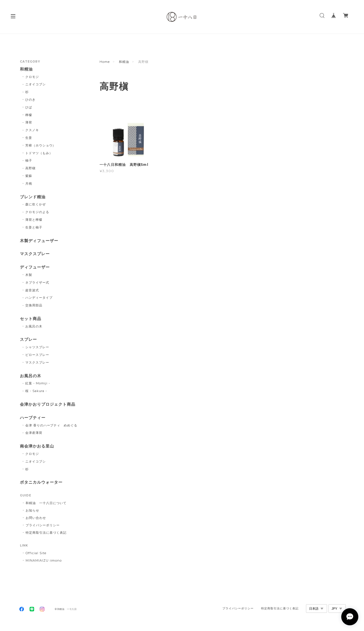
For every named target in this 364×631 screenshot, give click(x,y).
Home (105, 62)
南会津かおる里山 (37, 446)
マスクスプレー (35, 254)
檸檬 (29, 115)
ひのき (30, 100)
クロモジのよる (37, 212)
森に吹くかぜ (36, 204)
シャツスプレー (37, 347)
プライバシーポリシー (43, 525)
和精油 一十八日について (46, 503)
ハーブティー (33, 418)
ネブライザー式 (37, 282)
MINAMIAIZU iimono (44, 560)
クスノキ (32, 130)
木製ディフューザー (39, 241)
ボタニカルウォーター (41, 482)
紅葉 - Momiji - (38, 383)
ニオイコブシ (36, 84)
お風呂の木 (34, 326)
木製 (29, 275)
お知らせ (32, 510)
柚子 (29, 160)
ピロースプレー (37, 355)
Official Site (36, 553)
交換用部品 (34, 305)
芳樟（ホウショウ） (41, 145)
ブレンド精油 (33, 197)
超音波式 (32, 290)
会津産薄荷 (34, 433)
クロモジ (32, 77)
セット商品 (31, 319)
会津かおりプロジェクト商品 (47, 404)
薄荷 (29, 122)
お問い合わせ (36, 518)
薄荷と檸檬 (34, 220)
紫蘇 (29, 176)
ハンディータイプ (39, 298)
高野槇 (30, 168)
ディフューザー (35, 267)
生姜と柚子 (34, 227)
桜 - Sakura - (36, 391)
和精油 (124, 62)
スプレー (28, 340)
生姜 (29, 138)
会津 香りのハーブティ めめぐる (51, 425)
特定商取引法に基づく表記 (46, 533)
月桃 (29, 183)
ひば (29, 107)
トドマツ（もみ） (39, 153)
